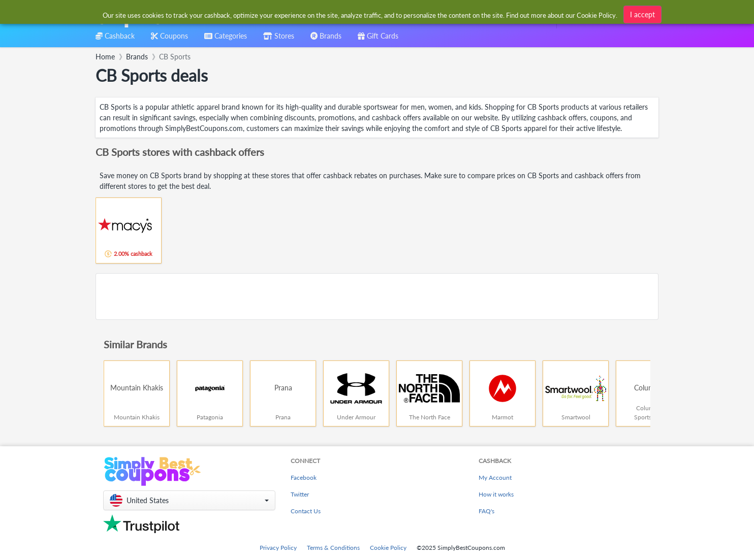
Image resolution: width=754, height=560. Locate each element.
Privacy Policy (278, 548)
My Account (495, 477)
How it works (496, 494)
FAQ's (486, 511)
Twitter (300, 494)
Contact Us (306, 511)
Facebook (304, 477)
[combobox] (360, 14)
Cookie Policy (388, 548)
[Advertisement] (377, 297)
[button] (189, 500)
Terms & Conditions (333, 548)
